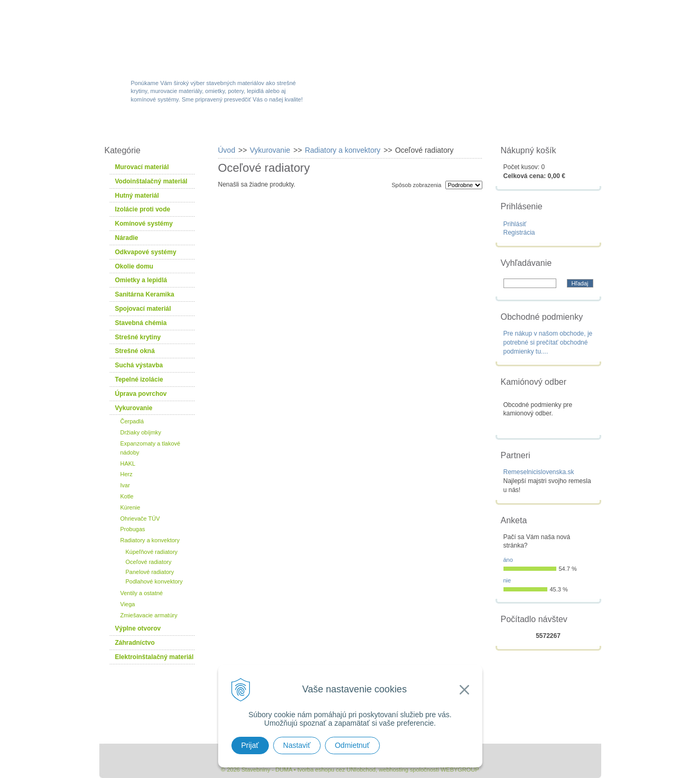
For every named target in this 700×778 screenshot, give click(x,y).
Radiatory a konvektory (150, 540)
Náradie (127, 238)
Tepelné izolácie (139, 379)
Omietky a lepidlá (141, 280)
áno (508, 560)
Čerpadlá (132, 421)
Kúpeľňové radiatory (152, 552)
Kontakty (542, 128)
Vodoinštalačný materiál (151, 181)
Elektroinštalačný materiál (155, 657)
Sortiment (220, 128)
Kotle (127, 496)
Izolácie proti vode (143, 209)
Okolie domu (134, 266)
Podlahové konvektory (154, 581)
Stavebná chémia (141, 323)
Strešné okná (135, 351)
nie (507, 580)
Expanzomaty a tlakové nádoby (151, 448)
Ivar (125, 485)
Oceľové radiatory (149, 562)
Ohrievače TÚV (140, 518)
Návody (474, 128)
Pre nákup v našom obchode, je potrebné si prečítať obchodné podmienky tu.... (548, 342)
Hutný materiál (137, 196)
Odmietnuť (352, 745)
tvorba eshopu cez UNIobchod (337, 770)
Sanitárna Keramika (145, 294)
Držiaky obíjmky (141, 432)
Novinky (347, 128)
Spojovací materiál (143, 309)
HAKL (128, 464)
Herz (127, 474)
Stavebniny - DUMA (191, 38)
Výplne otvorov (138, 628)
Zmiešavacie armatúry (149, 615)
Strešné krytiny (138, 337)
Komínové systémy (144, 224)
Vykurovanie (134, 408)
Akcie (286, 128)
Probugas (133, 529)
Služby (411, 128)
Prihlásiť (515, 224)
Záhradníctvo (135, 643)
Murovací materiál (142, 167)
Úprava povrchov (141, 394)
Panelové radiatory (150, 572)
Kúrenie (130, 507)
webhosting (394, 770)
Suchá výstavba (139, 365)
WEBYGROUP (460, 770)
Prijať (250, 745)
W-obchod (146, 128)
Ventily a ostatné (142, 593)
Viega (128, 604)
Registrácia (519, 233)
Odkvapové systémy (146, 252)
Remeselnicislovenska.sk (539, 472)
